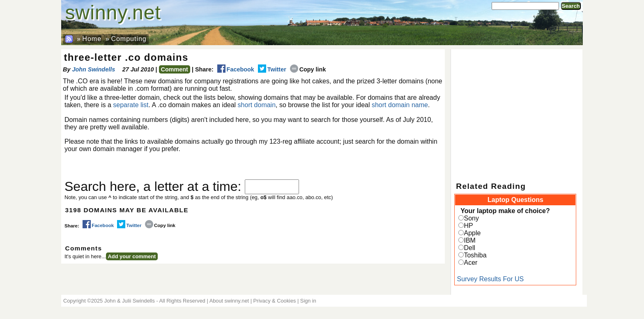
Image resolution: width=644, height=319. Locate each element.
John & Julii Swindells (130, 301)
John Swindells (93, 69)
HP (468, 226)
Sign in (308, 301)
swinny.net (113, 13)
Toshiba (475, 255)
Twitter (272, 69)
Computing (129, 39)
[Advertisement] (517, 111)
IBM (469, 240)
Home (92, 39)
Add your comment (132, 256)
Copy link (308, 69)
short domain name (400, 105)
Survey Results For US (490, 279)
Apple (472, 233)
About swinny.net (229, 301)
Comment (175, 69)
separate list (131, 105)
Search (571, 6)
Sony (471, 218)
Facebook (236, 69)
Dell (469, 248)
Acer (470, 263)
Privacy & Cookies (275, 301)
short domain (257, 105)
